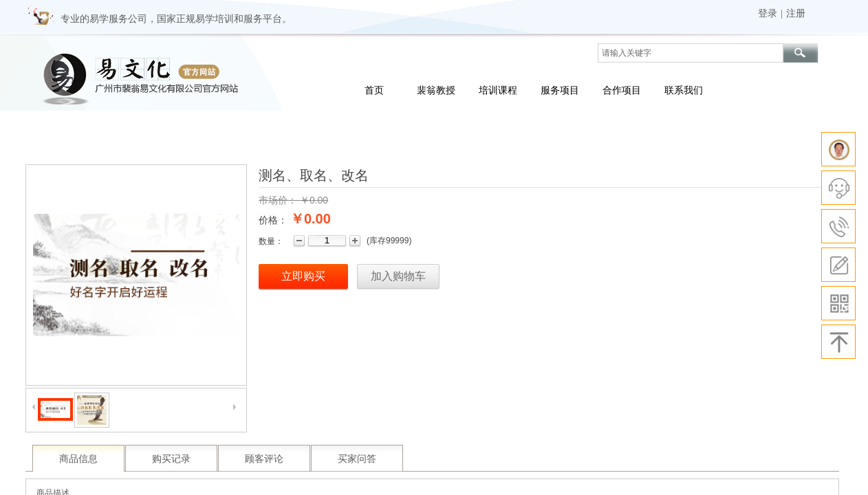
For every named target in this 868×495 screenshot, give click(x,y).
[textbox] (691, 53)
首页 (374, 90)
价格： (273, 220)
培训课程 (498, 90)
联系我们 (684, 90)
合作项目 (622, 90)
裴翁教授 (436, 90)
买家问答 (357, 459)
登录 (768, 13)
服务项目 (560, 90)
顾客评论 (264, 459)
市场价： (278, 200)
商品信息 (78, 459)
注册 (796, 13)
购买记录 (171, 459)
